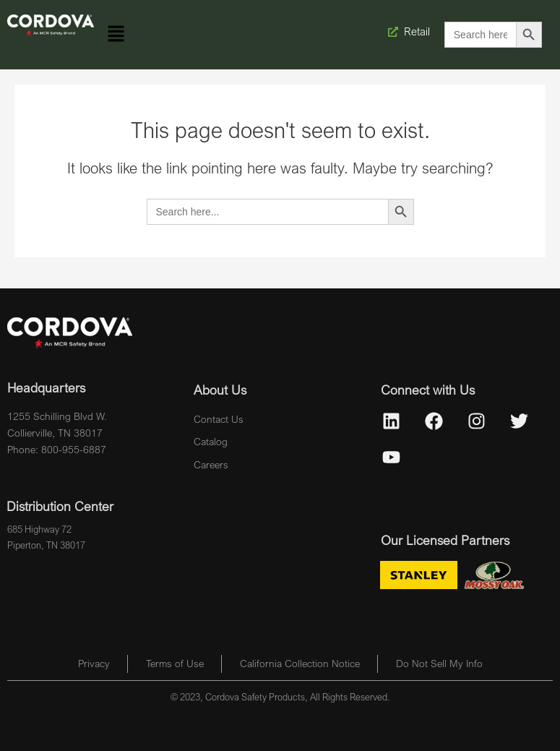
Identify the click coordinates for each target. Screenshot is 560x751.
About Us (220, 390)
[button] (116, 35)
